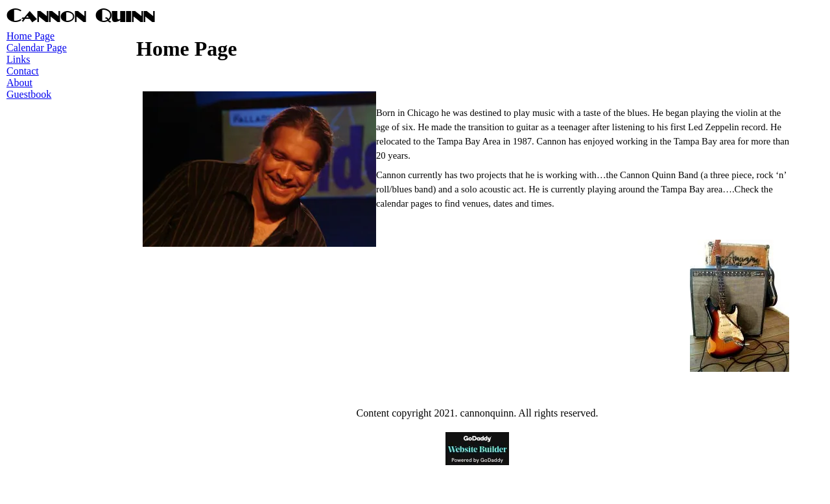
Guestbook (29, 94)
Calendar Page (37, 48)
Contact (23, 71)
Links (18, 59)
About (19, 83)
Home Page (30, 36)
